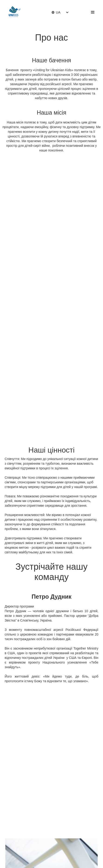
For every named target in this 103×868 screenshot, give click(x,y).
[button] (56, 12)
